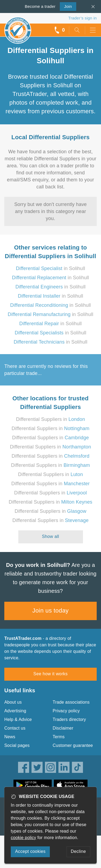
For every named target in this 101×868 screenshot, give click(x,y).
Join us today (50, 611)
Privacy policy (66, 711)
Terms (59, 737)
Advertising (15, 711)
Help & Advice (18, 719)
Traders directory (69, 719)
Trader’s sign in (83, 18)
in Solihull (50, 268)
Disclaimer (63, 728)
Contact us (15, 728)
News (10, 737)
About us (13, 702)
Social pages (17, 745)
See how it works (50, 674)
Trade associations (71, 702)
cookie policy (23, 838)
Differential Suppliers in (50, 419)
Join (66, 6)
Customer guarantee (73, 745)
